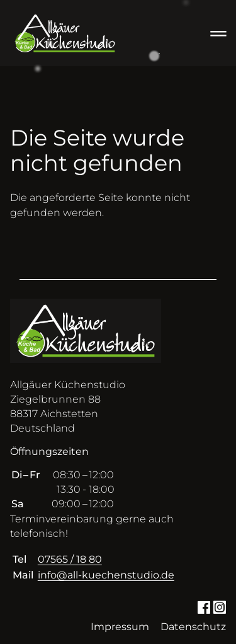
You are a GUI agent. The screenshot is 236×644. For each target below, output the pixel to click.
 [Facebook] (204, 607)
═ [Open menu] (218, 33)
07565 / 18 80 (70, 559)
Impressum (120, 627)
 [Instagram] (219, 607)
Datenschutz (193, 627)
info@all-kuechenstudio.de (106, 575)
